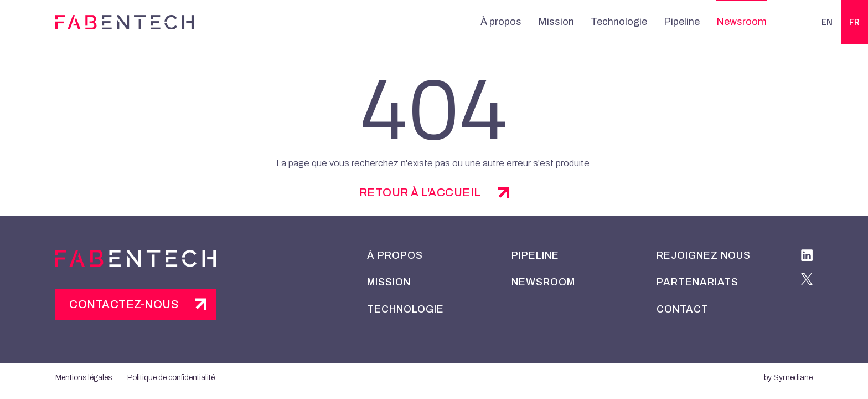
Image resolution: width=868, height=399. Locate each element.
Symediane (793, 378)
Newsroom (742, 22)
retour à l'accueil (420, 192)
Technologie (619, 22)
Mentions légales (84, 378)
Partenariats (697, 282)
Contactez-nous (124, 304)
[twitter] (807, 281)
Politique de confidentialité (171, 378)
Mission (556, 22)
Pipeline (682, 22)
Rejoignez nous (704, 255)
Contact (683, 309)
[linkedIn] (807, 257)
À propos (501, 22)
